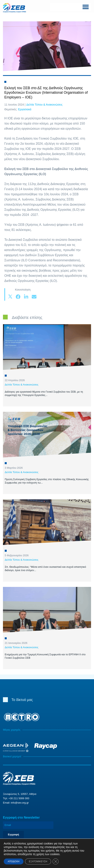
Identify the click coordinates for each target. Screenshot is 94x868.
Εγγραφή (13, 834)
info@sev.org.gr (20, 803)
